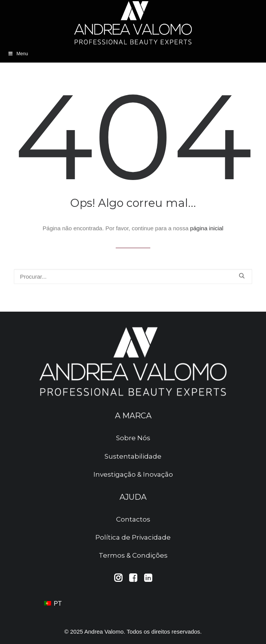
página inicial (207, 228)
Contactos (133, 519)
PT (53, 604)
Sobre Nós (133, 438)
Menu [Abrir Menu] (18, 54)
